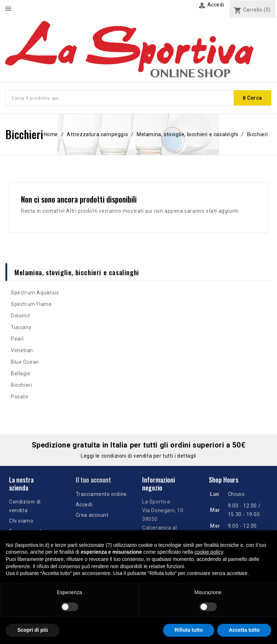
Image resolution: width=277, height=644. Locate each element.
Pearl (17, 339)
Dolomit (20, 316)
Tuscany (21, 327)
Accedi (84, 505)
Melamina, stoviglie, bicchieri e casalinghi (77, 272)
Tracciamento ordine (101, 494)
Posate (20, 397)
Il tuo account (93, 480)
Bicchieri (21, 385)
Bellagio (21, 373)
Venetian (22, 350)
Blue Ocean (25, 362)
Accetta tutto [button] (244, 630)
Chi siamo (21, 521)
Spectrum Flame (31, 304)
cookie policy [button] (209, 552)
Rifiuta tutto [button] (189, 630)
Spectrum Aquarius (35, 293)
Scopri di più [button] (33, 630)
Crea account (92, 515)
